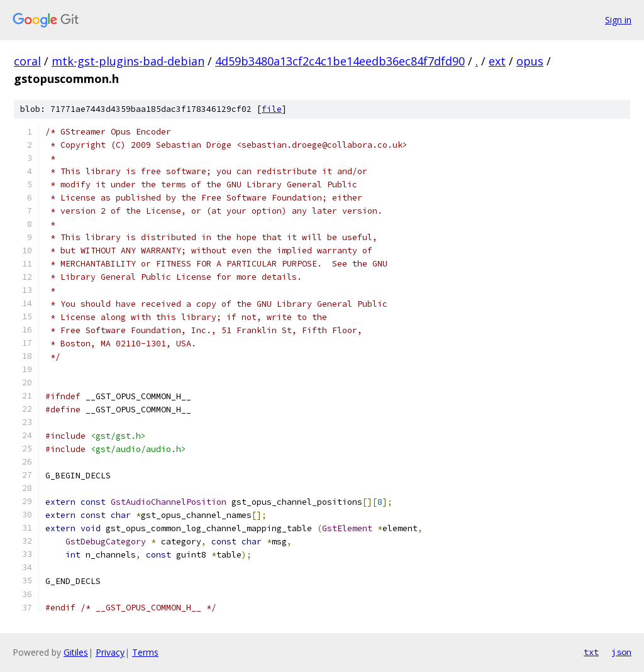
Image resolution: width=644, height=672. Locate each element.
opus (530, 61)
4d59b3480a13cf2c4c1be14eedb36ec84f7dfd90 (340, 61)
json (621, 652)
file (272, 109)
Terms (145, 652)
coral (27, 61)
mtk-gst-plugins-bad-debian (128, 61)
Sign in (618, 20)
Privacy (110, 652)
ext (497, 61)
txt (591, 652)
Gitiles (76, 652)
